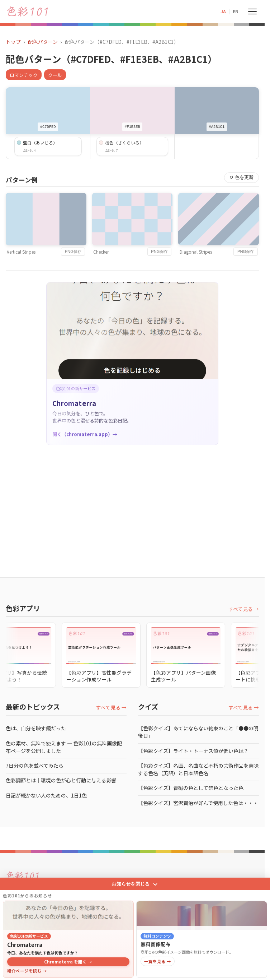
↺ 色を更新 (241, 177)
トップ (13, 42)
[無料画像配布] (202, 888)
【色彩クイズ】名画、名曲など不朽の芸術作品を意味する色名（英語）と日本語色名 (198, 769)
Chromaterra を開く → (68, 934)
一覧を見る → (158, 934)
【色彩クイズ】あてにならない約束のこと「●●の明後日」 (198, 732)
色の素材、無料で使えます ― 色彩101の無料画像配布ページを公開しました (64, 747)
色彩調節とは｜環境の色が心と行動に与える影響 (61, 780)
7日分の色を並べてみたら (35, 766)
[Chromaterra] (68, 888)
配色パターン (43, 42)
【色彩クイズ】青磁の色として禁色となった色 (191, 788)
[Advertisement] (135, 504)
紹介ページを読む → (27, 944)
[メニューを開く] (252, 11)
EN (236, 11)
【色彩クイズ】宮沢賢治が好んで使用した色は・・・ (198, 803)
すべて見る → (244, 609)
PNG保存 (73, 251)
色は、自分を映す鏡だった (36, 728)
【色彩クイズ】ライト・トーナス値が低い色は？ (193, 751)
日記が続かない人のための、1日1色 (46, 795)
